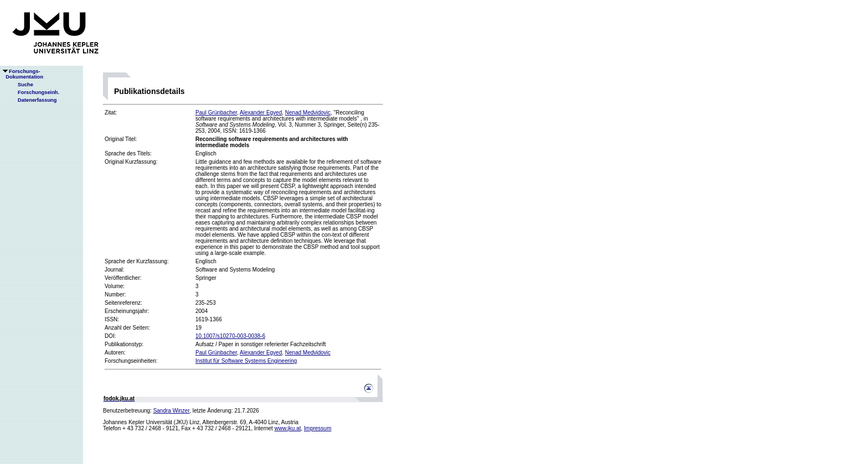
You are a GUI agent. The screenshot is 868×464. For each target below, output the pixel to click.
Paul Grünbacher (216, 113)
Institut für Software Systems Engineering (246, 361)
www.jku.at (288, 428)
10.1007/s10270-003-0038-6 (230, 336)
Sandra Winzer (172, 411)
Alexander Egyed (261, 113)
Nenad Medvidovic (308, 113)
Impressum (317, 428)
